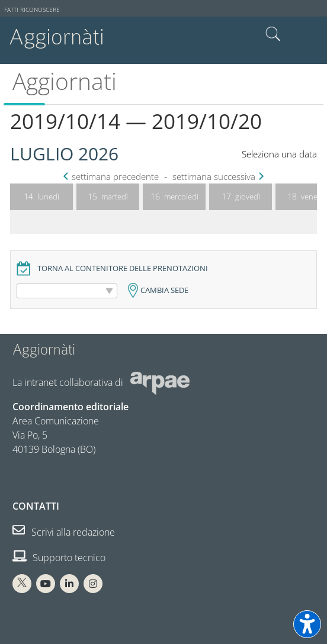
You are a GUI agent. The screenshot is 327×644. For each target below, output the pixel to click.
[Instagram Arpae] (93, 584)
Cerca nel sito (273, 34)
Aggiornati (65, 81)
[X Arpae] (22, 584)
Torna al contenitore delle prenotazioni (123, 268)
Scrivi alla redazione (64, 532)
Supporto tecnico (59, 558)
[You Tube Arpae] (46, 584)
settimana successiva (217, 177)
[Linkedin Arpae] (69, 584)
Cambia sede (164, 290)
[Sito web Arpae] (160, 382)
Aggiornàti (57, 37)
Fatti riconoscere (32, 10)
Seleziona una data (279, 154)
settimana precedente (112, 177)
